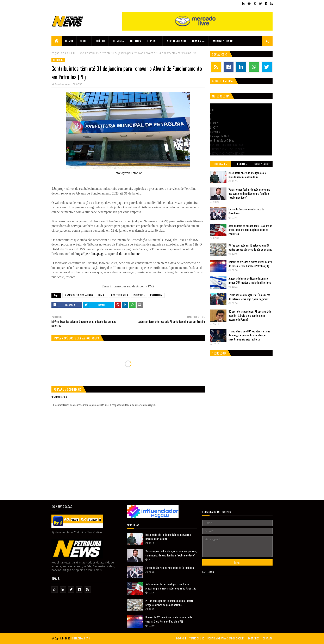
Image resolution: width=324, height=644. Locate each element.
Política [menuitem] (100, 41)
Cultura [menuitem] (136, 41)
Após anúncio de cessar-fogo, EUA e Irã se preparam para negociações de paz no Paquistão (250, 230)
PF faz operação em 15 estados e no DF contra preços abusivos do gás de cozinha (250, 247)
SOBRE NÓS (254, 638)
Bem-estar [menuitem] (199, 41)
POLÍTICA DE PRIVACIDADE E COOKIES (226, 638)
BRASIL (102, 295)
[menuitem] (57, 41)
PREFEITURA (76, 53)
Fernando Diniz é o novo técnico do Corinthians (246, 211)
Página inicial (59, 53)
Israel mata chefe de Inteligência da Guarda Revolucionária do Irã (247, 175)
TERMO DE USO (197, 638)
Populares (220, 164)
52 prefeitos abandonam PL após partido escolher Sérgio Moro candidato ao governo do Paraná (250, 315)
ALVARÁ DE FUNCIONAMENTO (79, 295)
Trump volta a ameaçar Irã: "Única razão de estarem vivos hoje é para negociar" (249, 297)
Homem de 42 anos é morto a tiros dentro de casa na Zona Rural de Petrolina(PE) (250, 264)
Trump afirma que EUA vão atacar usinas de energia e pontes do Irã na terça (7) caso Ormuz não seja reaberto (249, 335)
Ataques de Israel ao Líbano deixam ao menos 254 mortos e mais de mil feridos (250, 280)
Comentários (262, 164)
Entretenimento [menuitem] (176, 41)
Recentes (241, 164)
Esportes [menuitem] (153, 41)
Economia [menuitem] (118, 41)
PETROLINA (139, 295)
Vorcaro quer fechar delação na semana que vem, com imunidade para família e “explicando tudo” (249, 193)
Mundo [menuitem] (84, 41)
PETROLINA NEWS (81, 638)
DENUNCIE (181, 638)
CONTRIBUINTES (120, 295)
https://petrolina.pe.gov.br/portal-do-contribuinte (107, 254)
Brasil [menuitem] (69, 41)
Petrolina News (63, 84)
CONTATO (268, 638)
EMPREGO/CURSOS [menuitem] (223, 41)
